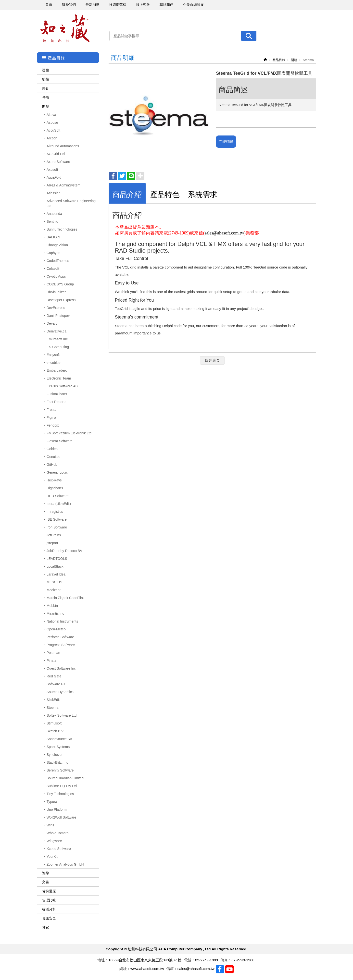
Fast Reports (56, 402)
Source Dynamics (60, 692)
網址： (125, 969)
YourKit (52, 857)
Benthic (52, 221)
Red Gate (54, 676)
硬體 (46, 70)
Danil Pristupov (58, 316)
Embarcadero (57, 370)
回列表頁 (212, 360)
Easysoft (53, 355)
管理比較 (49, 900)
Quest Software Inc (61, 668)
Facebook (220, 969)
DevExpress (56, 308)
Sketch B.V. (55, 731)
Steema (52, 708)
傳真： (226, 960)
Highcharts (55, 488)
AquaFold (54, 177)
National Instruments (62, 621)
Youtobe (229, 969)
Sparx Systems (58, 747)
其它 (46, 927)
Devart (52, 323)
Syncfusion (55, 755)
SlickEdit (53, 700)
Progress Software (61, 645)
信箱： (172, 969)
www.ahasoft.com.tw (147, 969)
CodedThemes (58, 261)
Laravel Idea (56, 574)
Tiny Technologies (60, 794)
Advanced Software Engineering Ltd (71, 203)
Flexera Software (60, 441)
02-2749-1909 (207, 960)
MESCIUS (54, 582)
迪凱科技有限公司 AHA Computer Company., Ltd (65, 29)
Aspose (52, 122)
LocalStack (55, 566)
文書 (46, 882)
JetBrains (54, 535)
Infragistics (55, 512)
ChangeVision (57, 245)
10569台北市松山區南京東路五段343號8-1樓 (145, 960)
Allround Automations (63, 146)
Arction (52, 138)
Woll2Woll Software (61, 817)
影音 (46, 88)
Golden (52, 449)
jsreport (52, 543)
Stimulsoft (54, 723)
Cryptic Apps (56, 276)
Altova (51, 115)
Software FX (56, 684)
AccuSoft (53, 130)
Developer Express (61, 300)
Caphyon (53, 253)
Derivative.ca (57, 331)
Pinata (51, 661)
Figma (51, 417)
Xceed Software (59, 849)
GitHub (52, 465)
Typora (52, 802)
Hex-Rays (54, 480)
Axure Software (58, 162)
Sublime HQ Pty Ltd (62, 786)
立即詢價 (226, 141)
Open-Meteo (56, 629)
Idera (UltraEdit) (59, 504)
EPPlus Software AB (62, 386)
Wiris (50, 825)
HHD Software (57, 496)
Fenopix (53, 425)
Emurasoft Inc (57, 339)
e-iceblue (54, 363)
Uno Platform (57, 809)
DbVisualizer (56, 292)
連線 (46, 873)
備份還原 (49, 891)
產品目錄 (279, 60)
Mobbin (52, 606)
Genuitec (53, 457)
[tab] (127, 193)
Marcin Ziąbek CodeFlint (65, 598)
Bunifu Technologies (62, 229)
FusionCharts (57, 394)
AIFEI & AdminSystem (63, 185)
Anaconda (54, 214)
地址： (103, 960)
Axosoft (52, 170)
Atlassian (54, 193)
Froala (51, 410)
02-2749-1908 (243, 960)
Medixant (54, 590)
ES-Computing (58, 347)
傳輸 (46, 97)
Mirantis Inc (55, 613)
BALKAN (53, 237)
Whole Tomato (57, 833)
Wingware (54, 841)
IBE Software (57, 519)
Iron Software (57, 527)
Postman (53, 653)
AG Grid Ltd (56, 154)
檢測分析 (49, 909)
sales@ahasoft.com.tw (224, 233)
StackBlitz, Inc (57, 762)
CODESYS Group (60, 284)
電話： (190, 960)
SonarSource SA (59, 739)
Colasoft (53, 269)
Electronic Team (59, 378)
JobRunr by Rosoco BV (64, 551)
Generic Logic (57, 472)
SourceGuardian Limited (65, 778)
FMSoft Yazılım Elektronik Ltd (69, 433)
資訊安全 (49, 918)
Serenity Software (60, 770)
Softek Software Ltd (62, 715)
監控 (46, 79)
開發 (46, 106)
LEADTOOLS (57, 559)
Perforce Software (60, 637)
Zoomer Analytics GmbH (65, 864)
